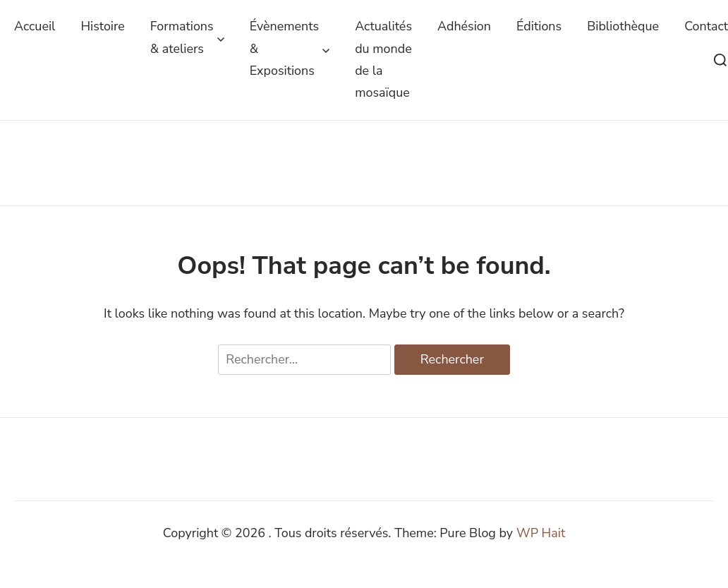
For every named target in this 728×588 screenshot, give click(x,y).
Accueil (35, 26)
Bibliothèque (623, 26)
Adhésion (464, 26)
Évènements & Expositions (290, 48)
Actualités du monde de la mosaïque (383, 59)
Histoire (102, 26)
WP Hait (541, 533)
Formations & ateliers (187, 37)
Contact (706, 26)
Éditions (539, 26)
